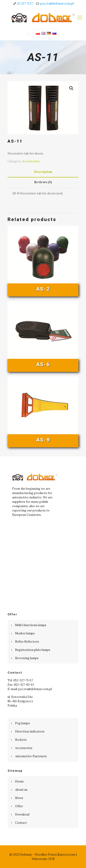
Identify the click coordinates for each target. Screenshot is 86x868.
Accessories (31, 161)
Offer (19, 806)
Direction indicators (30, 731)
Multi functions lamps (31, 625)
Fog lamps (22, 723)
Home (19, 781)
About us (21, 790)
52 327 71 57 (25, 4)
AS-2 (43, 289)
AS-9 (43, 440)
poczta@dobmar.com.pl (57, 4)
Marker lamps (25, 633)
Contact (21, 823)
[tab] (43, 172)
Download (22, 814)
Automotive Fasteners (31, 756)
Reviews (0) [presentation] (43, 182)
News (19, 798)
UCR (51, 859)
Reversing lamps (27, 658)
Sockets (21, 740)
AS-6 (43, 364)
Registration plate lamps (33, 650)
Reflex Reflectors (27, 642)
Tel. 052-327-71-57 (20, 680)
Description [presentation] (43, 172)
